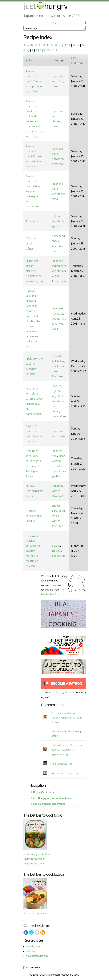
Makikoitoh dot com (37, 956)
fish (61, 81)
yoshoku (57, 476)
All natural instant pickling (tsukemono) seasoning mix (34, 271)
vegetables (59, 194)
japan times (59, 471)
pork (55, 456)
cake (55, 371)
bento (56, 406)
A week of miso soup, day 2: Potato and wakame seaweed (34, 156)
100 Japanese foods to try (65, 773)
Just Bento (32, 951)
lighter (56, 216)
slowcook (58, 496)
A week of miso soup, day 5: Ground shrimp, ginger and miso (34, 81)
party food (58, 236)
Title (29, 60)
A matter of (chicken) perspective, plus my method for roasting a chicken (33, 551)
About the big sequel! (35, 913)
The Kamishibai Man (62, 764)
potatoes (58, 159)
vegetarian (59, 271)
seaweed (57, 164)
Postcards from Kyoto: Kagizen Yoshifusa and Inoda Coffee (67, 718)
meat (62, 456)
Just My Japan (33, 946)
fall (54, 361)
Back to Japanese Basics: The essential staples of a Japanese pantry (67, 750)
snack (55, 241)
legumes (57, 486)
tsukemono (59, 281)
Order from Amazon (34, 859)
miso (55, 86)
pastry (56, 251)
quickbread (59, 366)
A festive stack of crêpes (31, 243)
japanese (57, 76)
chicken (57, 121)
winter (56, 491)
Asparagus (32, 221)
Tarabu (59, 692)
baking (61, 361)
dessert (57, 356)
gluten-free (59, 416)
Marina (68, 692)
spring (56, 226)
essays (56, 546)
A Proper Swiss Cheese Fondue (34, 516)
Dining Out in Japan (44, 792)
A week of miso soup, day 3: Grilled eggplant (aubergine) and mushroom (34, 191)
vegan (56, 276)
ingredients (59, 266)
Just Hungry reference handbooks (53, 798)
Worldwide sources (34, 863)
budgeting (58, 556)
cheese (56, 506)
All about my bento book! (37, 854)
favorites (58, 246)
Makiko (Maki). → (50, 594)
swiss (55, 516)
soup (55, 81)
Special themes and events (49, 804)
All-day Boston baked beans (34, 491)
